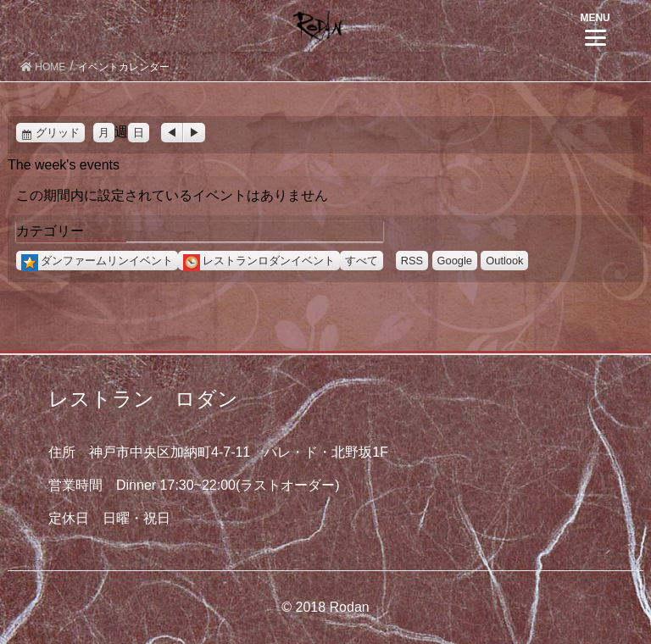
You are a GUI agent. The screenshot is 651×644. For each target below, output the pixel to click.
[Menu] (595, 28)
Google (455, 261)
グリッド (60, 133)
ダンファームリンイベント (97, 261)
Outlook (504, 261)
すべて (362, 261)
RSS (412, 261)
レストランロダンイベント (259, 261)
